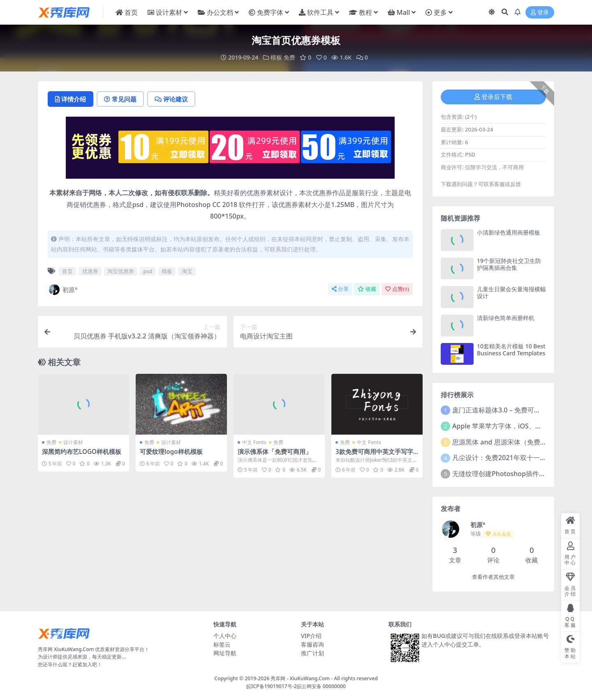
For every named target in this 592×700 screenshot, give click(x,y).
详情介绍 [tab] (71, 99)
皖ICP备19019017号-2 (272, 686)
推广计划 (312, 653)
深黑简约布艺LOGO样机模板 (82, 451)
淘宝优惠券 (121, 271)
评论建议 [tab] (171, 99)
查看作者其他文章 (493, 577)
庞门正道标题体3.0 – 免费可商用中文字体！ (516, 410)
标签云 (222, 644)
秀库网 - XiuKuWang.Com (301, 678)
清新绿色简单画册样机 (506, 318)
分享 (340, 289)
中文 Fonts (254, 442)
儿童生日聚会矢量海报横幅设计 (511, 292)
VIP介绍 (311, 636)
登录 (540, 13)
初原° (62, 290)
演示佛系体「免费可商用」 (275, 451)
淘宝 (187, 271)
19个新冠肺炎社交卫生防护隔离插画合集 (509, 264)
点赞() (397, 289)
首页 (67, 271)
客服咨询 (312, 644)
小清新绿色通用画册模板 (509, 232)
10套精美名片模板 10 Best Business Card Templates (511, 350)
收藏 (367, 289)
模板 (276, 57)
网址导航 (225, 653)
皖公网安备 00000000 (321, 686)
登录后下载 (493, 97)
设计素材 (73, 442)
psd (148, 271)
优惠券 (90, 271)
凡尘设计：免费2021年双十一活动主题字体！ (519, 458)
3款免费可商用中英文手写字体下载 (374, 455)
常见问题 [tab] (120, 99)
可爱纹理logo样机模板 (171, 451)
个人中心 (225, 636)
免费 (289, 57)
